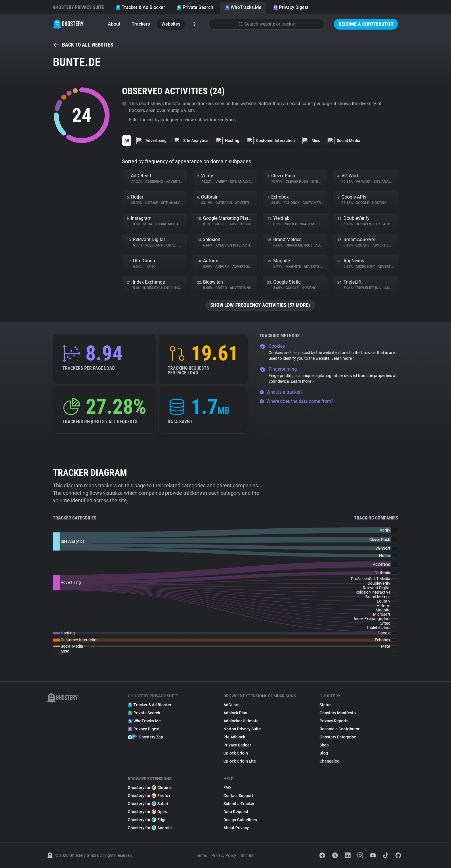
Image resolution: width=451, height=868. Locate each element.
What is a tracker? (281, 392)
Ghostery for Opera (148, 812)
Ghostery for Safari (148, 804)
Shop (324, 745)
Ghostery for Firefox (149, 796)
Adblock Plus (235, 713)
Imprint (247, 855)
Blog (324, 753)
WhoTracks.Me (243, 7)
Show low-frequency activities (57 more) (260, 305)
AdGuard (232, 705)
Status (325, 705)
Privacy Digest (291, 7)
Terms (201, 855)
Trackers (141, 24)
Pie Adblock (234, 737)
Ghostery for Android (150, 828)
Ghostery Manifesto (338, 713)
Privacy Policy (224, 855)
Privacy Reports (334, 721)
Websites (171, 24)
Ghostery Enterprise (338, 737)
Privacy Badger (237, 745)
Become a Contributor (366, 24)
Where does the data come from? (296, 401)
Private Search (195, 7)
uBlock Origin (236, 753)
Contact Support (238, 796)
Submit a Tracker (239, 804)
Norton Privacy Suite (242, 729)
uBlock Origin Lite (240, 761)
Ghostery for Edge (147, 820)
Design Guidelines (240, 820)
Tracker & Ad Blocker (140, 7)
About (114, 24)
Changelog (329, 761)
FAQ (227, 788)
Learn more (343, 358)
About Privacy (236, 828)
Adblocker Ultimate (241, 721)
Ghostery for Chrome (150, 788)
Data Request (236, 812)
